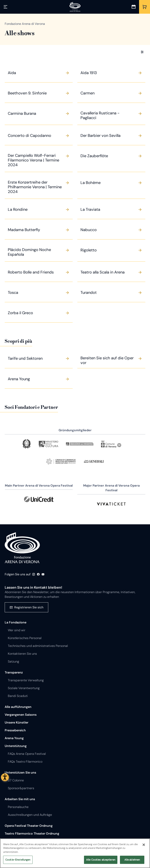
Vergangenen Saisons (21, 715)
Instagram (34, 574)
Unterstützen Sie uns (20, 773)
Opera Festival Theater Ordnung (29, 826)
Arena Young (14, 738)
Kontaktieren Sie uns (22, 654)
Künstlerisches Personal (25, 638)
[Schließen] (144, 846)
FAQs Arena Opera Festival (27, 754)
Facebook (38, 574)
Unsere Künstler (17, 722)
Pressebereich (15, 730)
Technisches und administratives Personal (38, 646)
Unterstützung (16, 746)
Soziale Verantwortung (24, 688)
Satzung (13, 661)
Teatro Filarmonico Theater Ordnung (32, 833)
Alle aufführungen (18, 707)
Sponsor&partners (21, 788)
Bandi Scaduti (18, 696)
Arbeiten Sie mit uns (20, 799)
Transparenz (14, 672)
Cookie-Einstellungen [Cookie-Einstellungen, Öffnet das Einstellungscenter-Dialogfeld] (18, 861)
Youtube (43, 574)
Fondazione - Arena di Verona (22, 548)
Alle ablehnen (132, 861)
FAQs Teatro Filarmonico (25, 762)
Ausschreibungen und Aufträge (30, 815)
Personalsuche (18, 807)
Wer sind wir (17, 630)
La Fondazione (16, 622)
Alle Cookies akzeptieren (101, 861)
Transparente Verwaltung (26, 680)
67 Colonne (16, 780)
